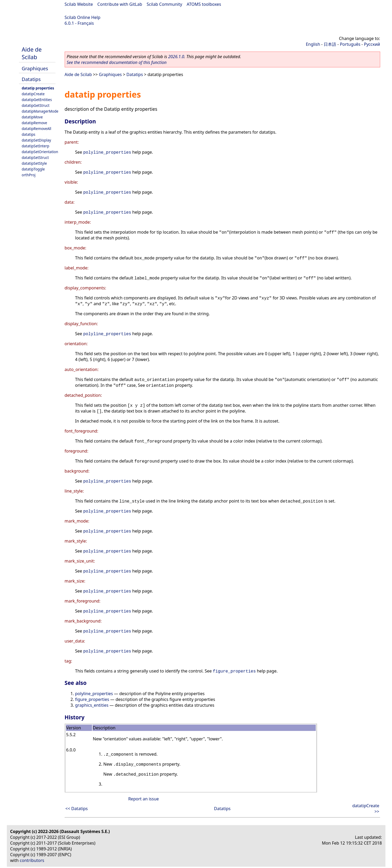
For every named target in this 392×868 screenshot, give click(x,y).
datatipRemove (35, 123)
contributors (32, 860)
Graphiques (35, 68)
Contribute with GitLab (120, 4)
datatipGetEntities (37, 100)
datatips (29, 134)
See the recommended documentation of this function (117, 62)
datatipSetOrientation (40, 152)
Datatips (31, 79)
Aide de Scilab (32, 53)
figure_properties (234, 671)
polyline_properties (107, 153)
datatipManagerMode (40, 111)
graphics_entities (92, 705)
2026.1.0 (176, 57)
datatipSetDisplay (37, 140)
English (313, 44)
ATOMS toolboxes (204, 4)
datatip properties (38, 88)
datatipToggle (33, 169)
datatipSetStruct (35, 157)
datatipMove (32, 117)
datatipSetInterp (36, 146)
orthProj (29, 175)
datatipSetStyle (34, 163)
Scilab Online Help (83, 17)
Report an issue (144, 799)
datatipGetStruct (36, 105)
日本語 (330, 44)
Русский (372, 44)
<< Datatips (77, 809)
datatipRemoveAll (37, 129)
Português (350, 44)
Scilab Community (164, 4)
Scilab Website (79, 4)
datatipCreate (33, 94)
